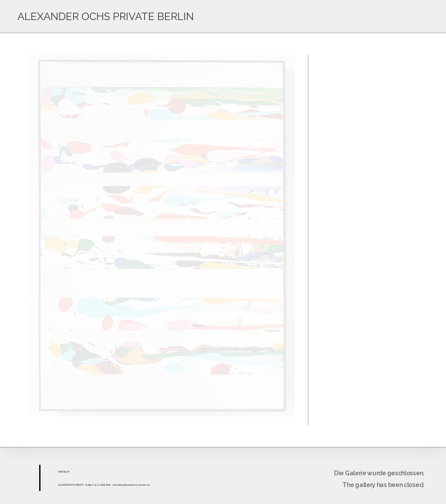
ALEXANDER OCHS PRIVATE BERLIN (106, 16)
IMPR (60, 472)
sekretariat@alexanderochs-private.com (131, 485)
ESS (64, 472)
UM (67, 472)
